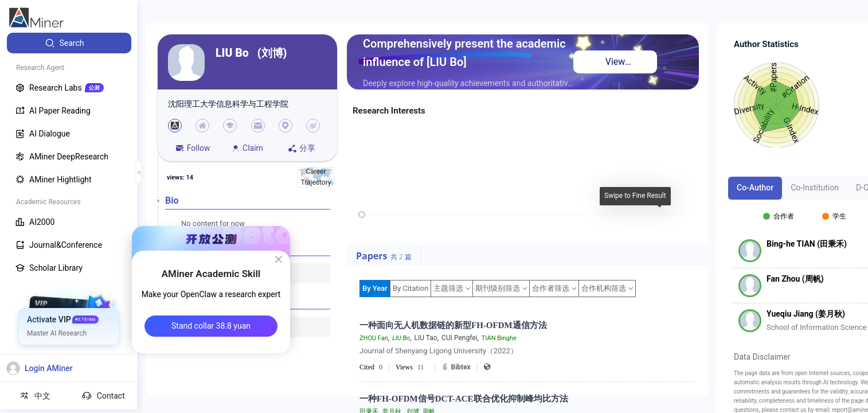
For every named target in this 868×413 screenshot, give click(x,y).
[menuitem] (69, 43)
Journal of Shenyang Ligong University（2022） (439, 351)
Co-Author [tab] (755, 188)
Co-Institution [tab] (815, 188)
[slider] (362, 215)
